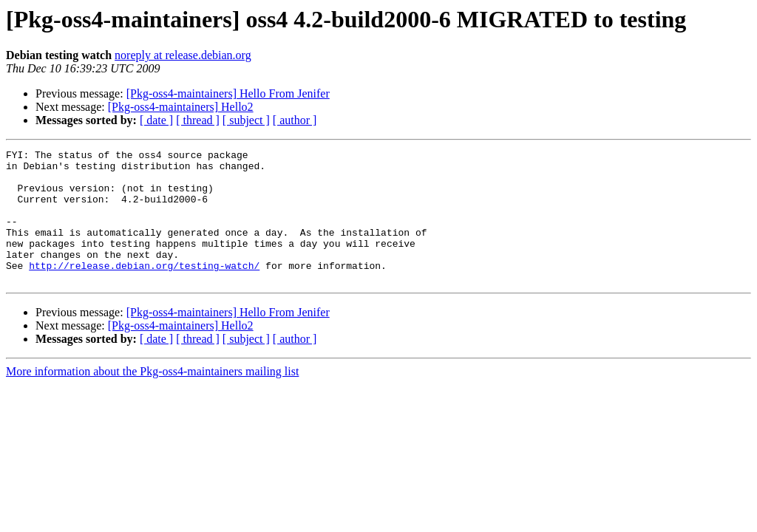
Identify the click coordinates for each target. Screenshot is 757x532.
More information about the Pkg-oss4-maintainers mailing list (152, 398)
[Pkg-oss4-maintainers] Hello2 (181, 107)
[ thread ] (198, 120)
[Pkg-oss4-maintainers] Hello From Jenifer (228, 93)
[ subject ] (246, 120)
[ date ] (156, 120)
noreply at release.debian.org (183, 55)
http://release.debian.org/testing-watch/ (144, 290)
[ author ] (295, 120)
